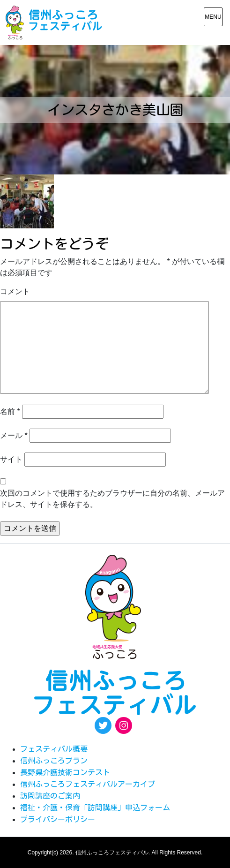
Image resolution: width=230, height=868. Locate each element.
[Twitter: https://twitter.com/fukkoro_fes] (103, 725)
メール (14, 435)
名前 (10, 411)
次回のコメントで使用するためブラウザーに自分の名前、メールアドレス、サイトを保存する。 (112, 499)
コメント (15, 291)
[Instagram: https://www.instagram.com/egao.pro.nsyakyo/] (124, 725)
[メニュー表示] (213, 17)
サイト (11, 459)
